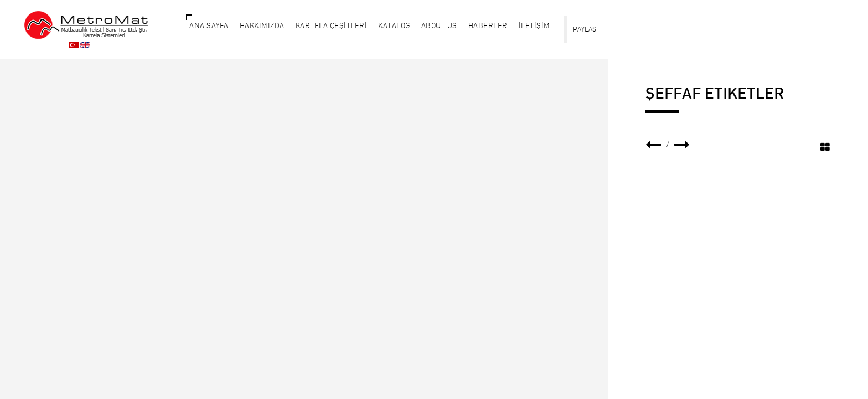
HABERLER (488, 25)
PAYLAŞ (585, 29)
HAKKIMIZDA (262, 25)
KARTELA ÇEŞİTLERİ (332, 25)
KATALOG (394, 25)
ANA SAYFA (209, 25)
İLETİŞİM (534, 25)
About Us (439, 25)
